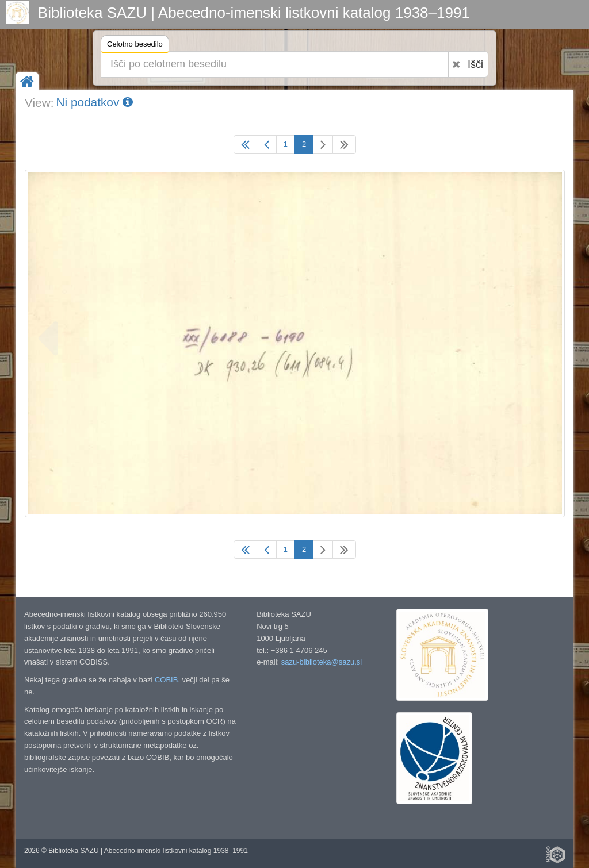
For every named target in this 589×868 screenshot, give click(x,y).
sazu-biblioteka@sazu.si (322, 662)
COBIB (166, 680)
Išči (475, 64)
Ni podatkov (94, 102)
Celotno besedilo (135, 46)
